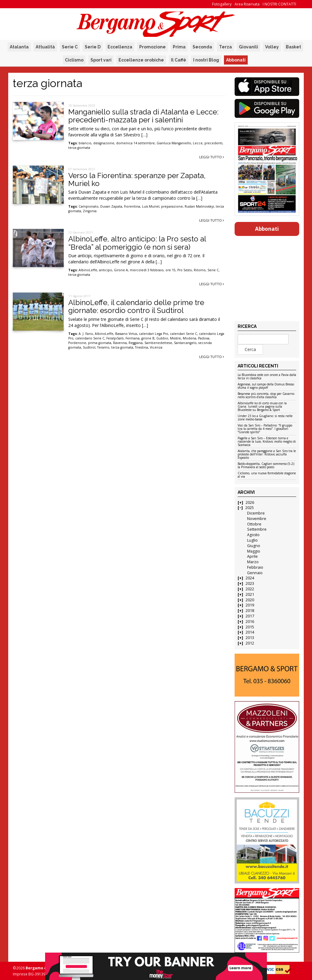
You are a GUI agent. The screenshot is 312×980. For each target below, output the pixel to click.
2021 (250, 594)
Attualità (45, 47)
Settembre (257, 529)
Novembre (257, 519)
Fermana (133, 338)
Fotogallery (222, 4)
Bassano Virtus (126, 334)
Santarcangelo (185, 343)
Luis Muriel (151, 206)
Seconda (202, 47)
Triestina (142, 347)
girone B (148, 338)
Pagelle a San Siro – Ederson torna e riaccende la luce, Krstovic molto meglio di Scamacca (267, 442)
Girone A (121, 270)
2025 (250, 508)
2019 (250, 605)
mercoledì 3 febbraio (147, 270)
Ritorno (200, 270)
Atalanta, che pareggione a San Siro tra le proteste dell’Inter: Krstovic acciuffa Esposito (267, 455)
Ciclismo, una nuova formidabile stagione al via (267, 475)
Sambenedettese (158, 343)
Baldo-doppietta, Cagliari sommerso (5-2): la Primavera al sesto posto (266, 466)
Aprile (252, 556)
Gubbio (162, 338)
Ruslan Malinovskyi (199, 206)
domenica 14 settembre (135, 143)
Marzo (253, 562)
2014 (250, 632)
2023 (250, 583)
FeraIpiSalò (115, 338)
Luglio (252, 540)
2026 (250, 502)
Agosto (253, 535)
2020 (250, 600)
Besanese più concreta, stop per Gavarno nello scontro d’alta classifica (266, 396)
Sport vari (101, 60)
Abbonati (236, 60)
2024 (250, 578)
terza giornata (79, 148)
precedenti (213, 143)
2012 (250, 643)
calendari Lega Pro (154, 334)
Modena (190, 338)
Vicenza (156, 347)
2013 (250, 638)
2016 (250, 622)
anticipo (106, 270)
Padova (204, 338)
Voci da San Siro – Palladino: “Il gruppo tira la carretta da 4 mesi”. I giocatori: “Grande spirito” (265, 429)
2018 (250, 611)
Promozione (152, 47)
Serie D (93, 47)
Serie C (70, 47)
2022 (250, 589)
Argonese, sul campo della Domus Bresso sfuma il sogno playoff (266, 386)
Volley (272, 47)
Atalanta (19, 47)
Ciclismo (74, 60)
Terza (225, 47)
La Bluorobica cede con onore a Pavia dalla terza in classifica (267, 377)
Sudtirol (89, 347)
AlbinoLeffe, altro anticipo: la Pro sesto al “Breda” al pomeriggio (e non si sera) (137, 243)
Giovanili (248, 47)
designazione (104, 143)
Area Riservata (247, 4)
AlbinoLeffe (88, 270)
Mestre (175, 338)
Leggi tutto (212, 157)
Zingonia (90, 211)
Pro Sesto (185, 270)
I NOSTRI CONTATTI (279, 4)
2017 (250, 616)
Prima (179, 47)
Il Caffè (179, 60)
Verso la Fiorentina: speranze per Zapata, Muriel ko (137, 179)
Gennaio (255, 573)
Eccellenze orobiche (141, 60)
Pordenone (77, 343)
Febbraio (255, 567)
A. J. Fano (86, 334)
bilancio (85, 143)
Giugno (254, 546)
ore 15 (170, 270)
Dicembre (256, 513)
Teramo (103, 347)
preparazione (172, 206)
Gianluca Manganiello (174, 143)
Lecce (198, 143)
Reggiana (136, 343)
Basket (293, 47)
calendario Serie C (90, 338)
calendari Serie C (184, 334)
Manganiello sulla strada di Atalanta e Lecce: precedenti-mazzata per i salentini (143, 116)
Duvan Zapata (111, 206)
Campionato (89, 206)
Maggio (254, 551)
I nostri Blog (206, 60)
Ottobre (254, 524)
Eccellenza (120, 47)
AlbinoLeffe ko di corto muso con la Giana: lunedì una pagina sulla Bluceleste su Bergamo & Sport (262, 407)
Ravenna (120, 343)
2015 (250, 627)
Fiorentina (132, 206)
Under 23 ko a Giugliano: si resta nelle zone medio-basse (265, 418)
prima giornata (100, 343)
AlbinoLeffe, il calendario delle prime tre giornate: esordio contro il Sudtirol (136, 306)
